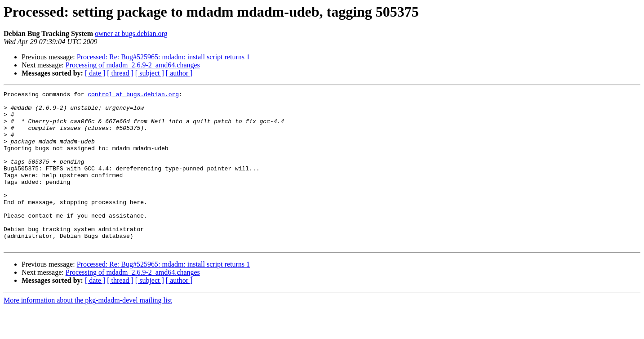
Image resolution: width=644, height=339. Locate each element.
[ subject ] (150, 73)
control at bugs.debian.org (133, 95)
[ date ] (95, 73)
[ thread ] (120, 73)
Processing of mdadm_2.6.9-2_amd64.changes (133, 65)
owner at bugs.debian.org (131, 33)
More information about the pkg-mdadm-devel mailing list (88, 331)
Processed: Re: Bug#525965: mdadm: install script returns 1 (163, 57)
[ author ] (179, 73)
